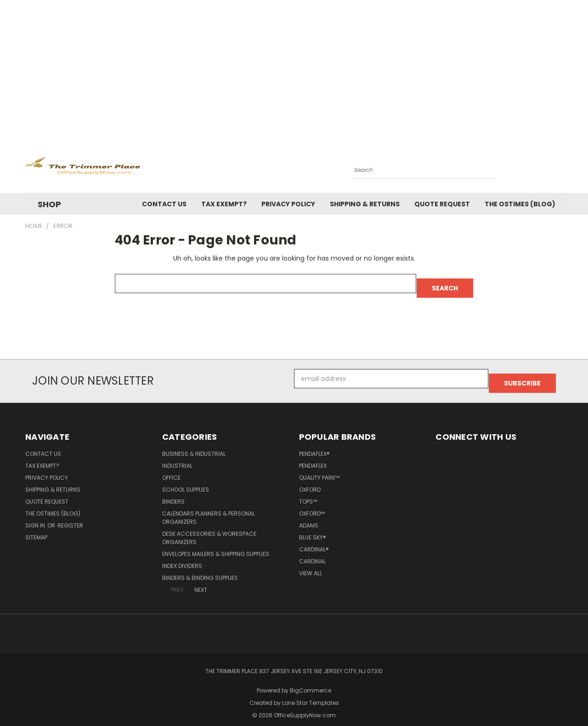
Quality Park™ (319, 468)
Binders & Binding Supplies (200, 569)
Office (171, 468)
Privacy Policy (288, 204)
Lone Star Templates (311, 694)
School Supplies (186, 480)
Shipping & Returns (365, 204)
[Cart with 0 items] (560, 168)
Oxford (310, 480)
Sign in (36, 516)
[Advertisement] (294, 69)
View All (311, 564)
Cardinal (312, 552)
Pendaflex (313, 457)
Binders (173, 492)
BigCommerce (311, 681)
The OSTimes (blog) (520, 204)
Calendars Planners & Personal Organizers (209, 508)
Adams (309, 516)
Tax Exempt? (224, 204)
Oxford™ (312, 504)
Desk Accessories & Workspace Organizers (209, 529)
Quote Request (442, 204)
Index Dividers (182, 557)
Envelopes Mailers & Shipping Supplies (216, 545)
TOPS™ (308, 492)
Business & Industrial (194, 445)
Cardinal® (314, 540)
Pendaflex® (314, 445)
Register (70, 516)
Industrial (177, 457)
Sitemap (36, 528)
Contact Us (164, 204)
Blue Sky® (313, 528)
